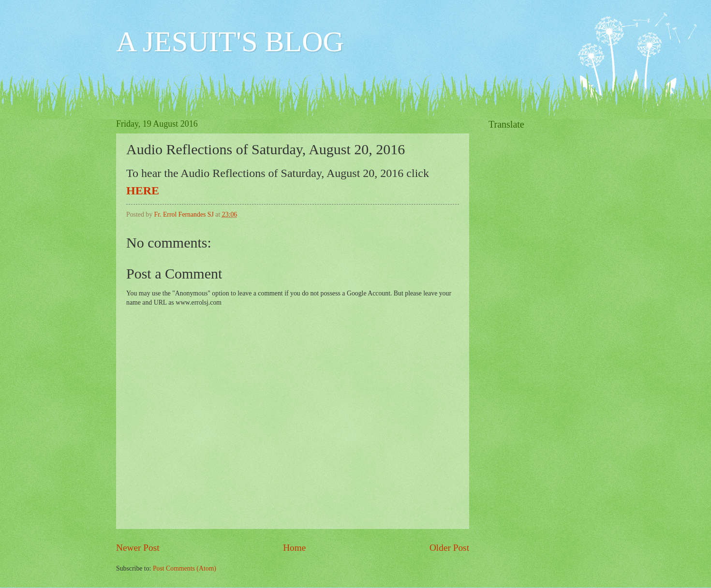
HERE (143, 191)
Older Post (449, 548)
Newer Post (138, 548)
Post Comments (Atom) (185, 568)
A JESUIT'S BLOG (230, 42)
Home (294, 548)
